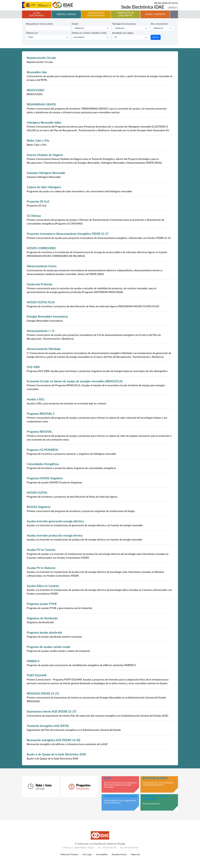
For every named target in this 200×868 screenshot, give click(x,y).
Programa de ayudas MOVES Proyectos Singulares (54, 483)
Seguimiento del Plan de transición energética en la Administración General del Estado (74, 730)
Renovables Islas (37, 72)
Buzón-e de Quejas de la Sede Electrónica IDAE (56, 755)
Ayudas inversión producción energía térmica (55, 536)
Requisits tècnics (119, 855)
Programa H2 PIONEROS (42, 450)
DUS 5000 (33, 367)
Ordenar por (32, 33)
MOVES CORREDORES (41, 248)
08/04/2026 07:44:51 (166, 3)
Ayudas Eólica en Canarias (43, 586)
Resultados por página (123, 33)
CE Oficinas (34, 216)
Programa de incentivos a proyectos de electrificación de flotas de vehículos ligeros (72, 497)
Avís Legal (87, 855)
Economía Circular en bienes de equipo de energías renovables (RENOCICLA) (75, 381)
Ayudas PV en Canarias (41, 550)
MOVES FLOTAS (37, 493)
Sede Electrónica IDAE (142, 7)
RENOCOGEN (35, 90)
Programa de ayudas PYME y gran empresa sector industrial (59, 608)
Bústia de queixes (155, 778)
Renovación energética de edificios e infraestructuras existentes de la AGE (67, 744)
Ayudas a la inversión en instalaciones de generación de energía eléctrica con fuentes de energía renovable (85, 525)
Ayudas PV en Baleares (41, 568)
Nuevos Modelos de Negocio (45, 155)
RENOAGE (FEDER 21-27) (43, 694)
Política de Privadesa (69, 855)
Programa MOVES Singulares (45, 478)
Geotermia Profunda (39, 284)
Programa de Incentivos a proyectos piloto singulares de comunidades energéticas (71, 468)
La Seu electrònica (37, 14)
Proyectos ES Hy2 (38, 202)
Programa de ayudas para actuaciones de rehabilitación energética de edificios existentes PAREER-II (81, 665)
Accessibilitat (102, 855)
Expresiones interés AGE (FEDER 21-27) (51, 712)
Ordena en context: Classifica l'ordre (89, 33)
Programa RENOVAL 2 (41, 414)
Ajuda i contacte (155, 14)
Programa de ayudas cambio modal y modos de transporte (58, 651)
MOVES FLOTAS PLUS (41, 302)
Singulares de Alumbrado (42, 618)
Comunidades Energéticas (43, 464)
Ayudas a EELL (36, 399)
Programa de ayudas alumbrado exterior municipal (54, 637)
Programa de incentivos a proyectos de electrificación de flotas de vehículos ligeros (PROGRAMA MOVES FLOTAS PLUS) (93, 306)
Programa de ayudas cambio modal (48, 647)
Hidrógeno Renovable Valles (44, 123)
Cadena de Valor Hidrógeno (44, 187)
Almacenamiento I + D (41, 331)
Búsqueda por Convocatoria (39, 24)
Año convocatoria (159, 24)
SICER (107, 778)
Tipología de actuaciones (124, 24)
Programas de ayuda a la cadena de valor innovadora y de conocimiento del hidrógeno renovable (79, 191)
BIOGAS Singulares (39, 507)
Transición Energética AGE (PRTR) (48, 726)
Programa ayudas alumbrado (44, 633)
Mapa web (135, 855)
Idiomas (173, 8)
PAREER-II (33, 661)
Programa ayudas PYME (42, 604)
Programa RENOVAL (39, 432)
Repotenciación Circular (41, 58)
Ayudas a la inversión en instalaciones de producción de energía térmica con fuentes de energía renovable (84, 540)
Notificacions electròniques (96, 14)
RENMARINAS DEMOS (41, 105)
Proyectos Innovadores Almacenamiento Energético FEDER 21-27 (68, 234)
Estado (75, 24)
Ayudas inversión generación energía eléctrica (55, 521)
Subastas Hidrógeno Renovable (46, 173)
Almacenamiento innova (42, 266)
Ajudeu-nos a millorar (120, 796)
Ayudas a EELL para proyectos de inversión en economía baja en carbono (66, 404)
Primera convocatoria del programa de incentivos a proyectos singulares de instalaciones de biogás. (81, 511)
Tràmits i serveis (66, 14)
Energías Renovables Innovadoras (47, 317)
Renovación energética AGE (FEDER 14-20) (53, 740)
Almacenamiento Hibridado (44, 349)
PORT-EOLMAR (37, 676)
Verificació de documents (126, 14)
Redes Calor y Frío (38, 141)
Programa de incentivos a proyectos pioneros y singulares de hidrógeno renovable (71, 454)
